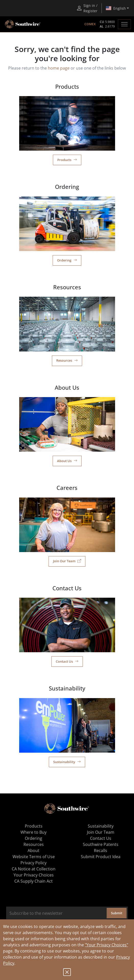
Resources (67, 360)
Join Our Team (67, 561)
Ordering (67, 260)
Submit (117, 913)
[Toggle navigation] (124, 24)
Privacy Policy (33, 863)
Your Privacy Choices (34, 875)
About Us (67, 461)
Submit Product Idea (101, 857)
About (33, 851)
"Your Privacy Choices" (107, 945)
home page (59, 68)
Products (67, 160)
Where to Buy (33, 832)
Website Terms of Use (34, 857)
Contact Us (67, 661)
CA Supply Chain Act (33, 881)
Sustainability (67, 762)
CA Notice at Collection (34, 869)
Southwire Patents (101, 844)
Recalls (100, 851)
